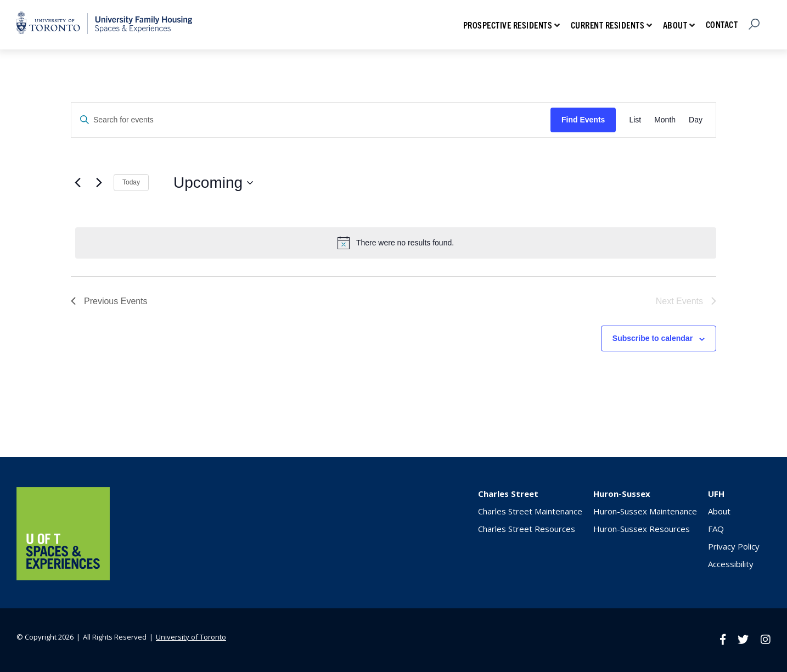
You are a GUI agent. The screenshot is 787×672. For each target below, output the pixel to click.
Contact (722, 24)
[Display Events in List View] (635, 120)
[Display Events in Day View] (696, 120)
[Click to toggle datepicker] (213, 183)
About (675, 25)
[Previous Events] (77, 183)
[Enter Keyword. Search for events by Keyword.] (311, 120)
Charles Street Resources (527, 529)
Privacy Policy (734, 546)
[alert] (396, 243)
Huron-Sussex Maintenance (645, 511)
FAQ (716, 529)
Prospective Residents (508, 25)
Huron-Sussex (622, 494)
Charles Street (508, 494)
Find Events (583, 120)
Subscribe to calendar (653, 338)
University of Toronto (191, 637)
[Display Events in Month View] (665, 120)
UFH (716, 494)
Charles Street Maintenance (530, 511)
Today (131, 182)
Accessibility (731, 564)
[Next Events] (99, 183)
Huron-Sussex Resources (642, 529)
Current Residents (608, 25)
